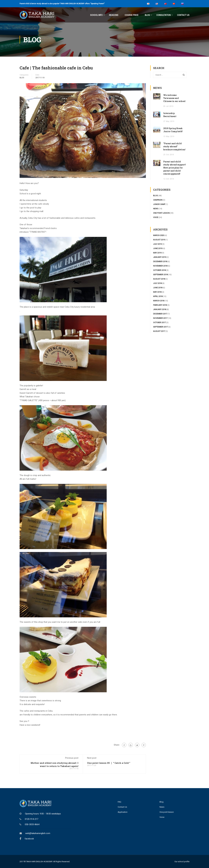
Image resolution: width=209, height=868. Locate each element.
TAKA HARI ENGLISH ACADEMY (39, 861)
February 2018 (160, 305)
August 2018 (159, 279)
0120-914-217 (31, 819)
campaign (158, 200)
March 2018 (159, 301)
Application (123, 812)
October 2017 (159, 322)
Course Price (132, 15)
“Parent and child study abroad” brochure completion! (174, 146)
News (162, 807)
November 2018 (160, 266)
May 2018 (157, 292)
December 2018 (160, 261)
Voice (162, 817)
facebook (29, 839)
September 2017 (160, 327)
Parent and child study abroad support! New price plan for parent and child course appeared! (175, 168)
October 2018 (159, 270)
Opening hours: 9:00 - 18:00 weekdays (43, 814)
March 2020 (159, 235)
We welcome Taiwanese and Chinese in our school (174, 98)
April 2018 (158, 296)
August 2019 (159, 240)
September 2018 (160, 274)
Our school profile (182, 861)
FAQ (119, 802)
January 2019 (160, 257)
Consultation (163, 15)
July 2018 (157, 283)
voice (156, 217)
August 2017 (159, 331)
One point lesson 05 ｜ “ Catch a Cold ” (109, 763)
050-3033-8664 (32, 824)
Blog (147, 15)
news (156, 208)
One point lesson (167, 812)
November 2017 (160, 318)
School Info (96, 15)
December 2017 (160, 314)
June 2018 (158, 287)
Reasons (114, 15)
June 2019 (158, 248)
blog (22, 78)
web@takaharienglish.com (38, 833)
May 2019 (157, 253)
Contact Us (183, 15)
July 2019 (157, 244)
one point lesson (161, 213)
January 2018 (160, 309)
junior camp (159, 204)
